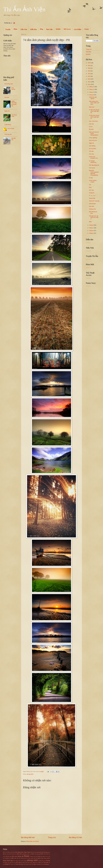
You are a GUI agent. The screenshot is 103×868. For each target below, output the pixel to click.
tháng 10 (92, 92)
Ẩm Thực (7, 854)
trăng (22, 864)
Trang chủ (52, 837)
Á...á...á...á (92, 196)
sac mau (91, 190)
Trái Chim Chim (14, 116)
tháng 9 (92, 95)
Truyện (8, 29)
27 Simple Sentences (93, 162)
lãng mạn (92, 107)
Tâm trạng (33, 862)
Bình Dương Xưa (13, 854)
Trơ (90, 185)
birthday (24, 854)
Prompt (48, 861)
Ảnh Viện (49, 29)
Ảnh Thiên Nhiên (26, 852)
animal (38, 852)
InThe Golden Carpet (93, 181)
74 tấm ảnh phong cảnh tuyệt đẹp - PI (94, 117)
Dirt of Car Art (93, 140)
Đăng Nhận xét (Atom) (33, 841)
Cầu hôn (91, 124)
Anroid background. (45, 852)
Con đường (92, 146)
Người (5, 861)
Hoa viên (92, 206)
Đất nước (14, 856)
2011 (89, 84)
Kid (10, 858)
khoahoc (7, 858)
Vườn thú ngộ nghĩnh (93, 98)
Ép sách (91, 129)
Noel (19, 861)
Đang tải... (89, 243)
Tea (37, 862)
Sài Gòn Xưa (13, 862)
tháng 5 (92, 233)
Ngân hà (91, 143)
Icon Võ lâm (11, 129)
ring (8, 862)
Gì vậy (91, 178)
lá (17, 858)
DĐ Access (67, 29)
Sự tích (23, 862)
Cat (35, 854)
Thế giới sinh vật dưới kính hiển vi (94, 217)
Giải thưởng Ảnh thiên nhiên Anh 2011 (94, 103)
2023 (89, 66)
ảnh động (18, 852)
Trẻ (24, 864)
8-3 (6, 852)
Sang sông (92, 198)
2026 (89, 63)
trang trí (7, 864)
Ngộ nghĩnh (47, 858)
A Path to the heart (11, 852)
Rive (90, 187)
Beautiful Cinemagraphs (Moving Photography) (94, 173)
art (4, 854)
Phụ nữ (44, 861)
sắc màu (18, 862)
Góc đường (13, 88)
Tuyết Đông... (8, 125)
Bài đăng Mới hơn (28, 837)
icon (4, 858)
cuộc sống (5, 856)
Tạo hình (27, 862)
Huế (49, 856)
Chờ (47, 854)
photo (40, 861)
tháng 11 (92, 89)
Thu (42, 862)
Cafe (32, 854)
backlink (88, 54)
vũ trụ (42, 864)
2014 (89, 76)
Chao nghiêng (93, 138)
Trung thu (92, 193)
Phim (15, 29)
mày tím (26, 858)
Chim (42, 854)
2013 (89, 79)
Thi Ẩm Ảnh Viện (24, 9)
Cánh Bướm (92, 204)
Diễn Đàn (34, 29)
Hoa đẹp (43, 856)
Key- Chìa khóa (93, 121)
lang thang (21, 858)
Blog (41, 29)
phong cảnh (30, 774)
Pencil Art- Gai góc (94, 201)
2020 (89, 68)
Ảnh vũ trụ (34, 852)
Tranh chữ (13, 864)
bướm (28, 854)
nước (22, 861)
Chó (45, 854)
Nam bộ (35, 858)
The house (92, 168)
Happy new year (34, 856)
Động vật (21, 856)
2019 (89, 71)
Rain (6, 862)
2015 (89, 74)
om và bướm (93, 149)
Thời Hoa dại (8, 134)
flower (27, 856)
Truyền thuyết (28, 864)
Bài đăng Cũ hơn (75, 837)
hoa (39, 856)
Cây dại (38, 854)
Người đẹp (10, 861)
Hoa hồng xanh (9, 84)
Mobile (58, 29)
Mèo (29, 858)
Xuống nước (92, 209)
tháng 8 (92, 225)
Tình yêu (46, 862)
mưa (32, 858)
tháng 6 (92, 231)
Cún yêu (7, 97)
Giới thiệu (89, 52)
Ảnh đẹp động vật (94, 165)
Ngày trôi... (7, 111)
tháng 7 (92, 228)
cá (30, 854)
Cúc (49, 854)
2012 (89, 82)
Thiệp (39, 862)
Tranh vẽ (18, 864)
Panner (25, 861)
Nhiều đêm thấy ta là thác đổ (14, 104)
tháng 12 (92, 87)
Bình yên (19, 854)
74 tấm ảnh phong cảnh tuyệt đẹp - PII (94, 111)
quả (4, 862)
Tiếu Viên (24, 29)
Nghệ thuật (41, 858)
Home (46, 856)
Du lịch (10, 856)
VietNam (38, 864)
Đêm (90, 222)
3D (4, 852)
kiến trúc (14, 858)
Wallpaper (47, 864)
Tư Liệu (34, 864)
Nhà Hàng (16, 861)
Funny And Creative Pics (93, 157)
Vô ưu (91, 127)
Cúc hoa (91, 154)
